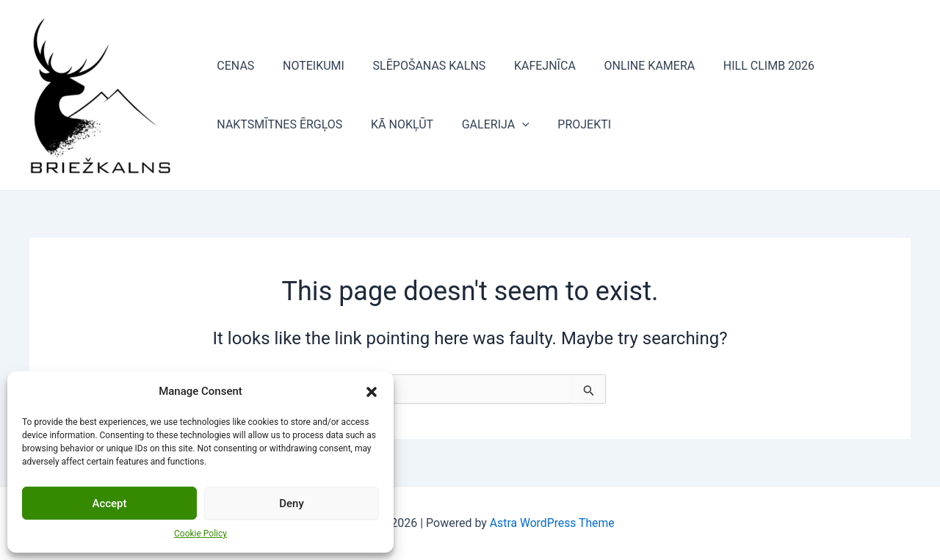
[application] (510, 125)
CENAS (233, 66)
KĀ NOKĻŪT (395, 124)
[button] (372, 392)
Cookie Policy (200, 534)
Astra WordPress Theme (552, 523)
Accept (109, 503)
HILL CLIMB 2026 (742, 66)
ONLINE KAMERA (628, 66)
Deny (292, 503)
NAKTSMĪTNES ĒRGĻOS (277, 124)
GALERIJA (483, 125)
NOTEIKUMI (306, 66)
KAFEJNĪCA (528, 66)
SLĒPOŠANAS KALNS (417, 66)
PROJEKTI (567, 124)
